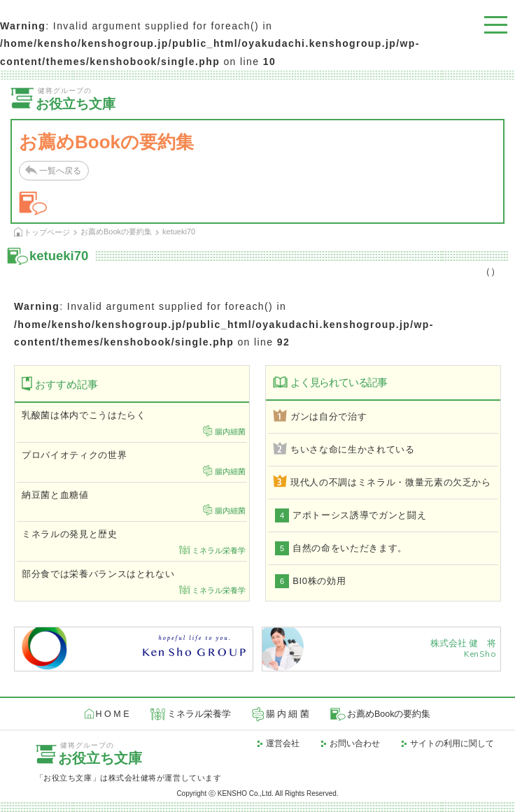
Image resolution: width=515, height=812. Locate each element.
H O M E (113, 714)
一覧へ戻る (60, 171)
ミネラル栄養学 (199, 714)
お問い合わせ (355, 743)
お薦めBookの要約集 (116, 232)
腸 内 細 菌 (288, 714)
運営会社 (283, 743)
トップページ (47, 232)
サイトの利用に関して (452, 743)
